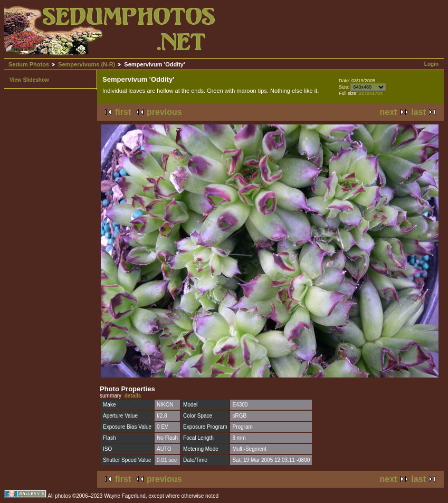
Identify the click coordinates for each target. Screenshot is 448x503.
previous (164, 112)
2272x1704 (371, 93)
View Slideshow (29, 80)
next (389, 112)
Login (431, 64)
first (123, 112)
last (418, 112)
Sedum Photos (29, 64)
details (133, 396)
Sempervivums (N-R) (87, 64)
